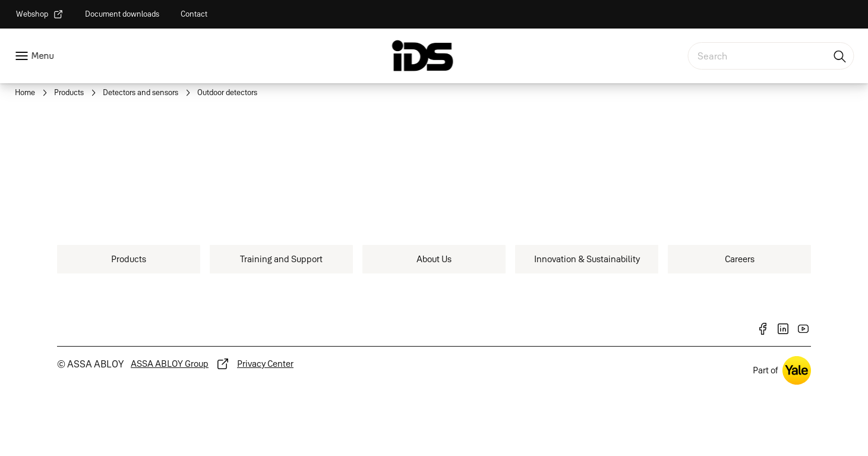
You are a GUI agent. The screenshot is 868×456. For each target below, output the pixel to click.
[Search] (840, 56)
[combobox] (771, 56)
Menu (42, 56)
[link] (40, 14)
